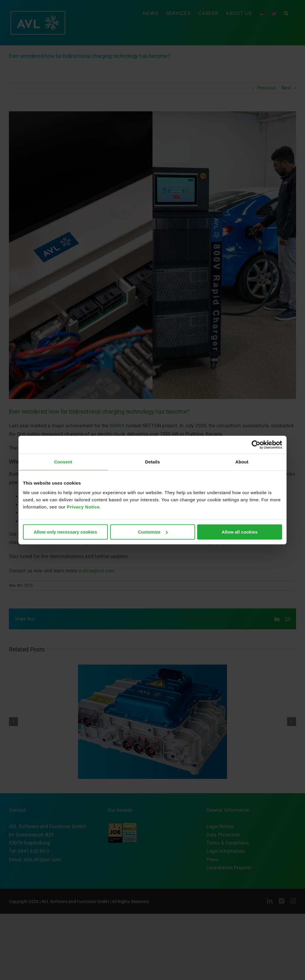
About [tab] (242, 462)
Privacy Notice (83, 507)
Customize (153, 532)
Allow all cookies (240, 532)
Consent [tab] (63, 462)
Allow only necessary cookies (65, 532)
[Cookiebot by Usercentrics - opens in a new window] (256, 445)
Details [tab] (152, 462)
